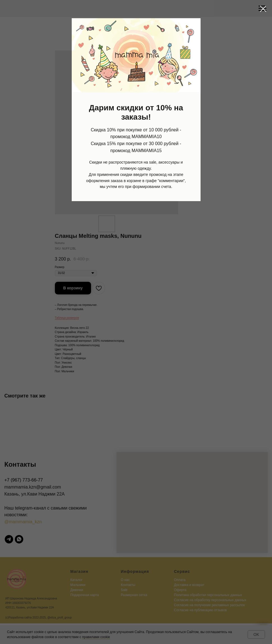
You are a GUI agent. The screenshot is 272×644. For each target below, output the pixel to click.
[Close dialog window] (263, 9)
